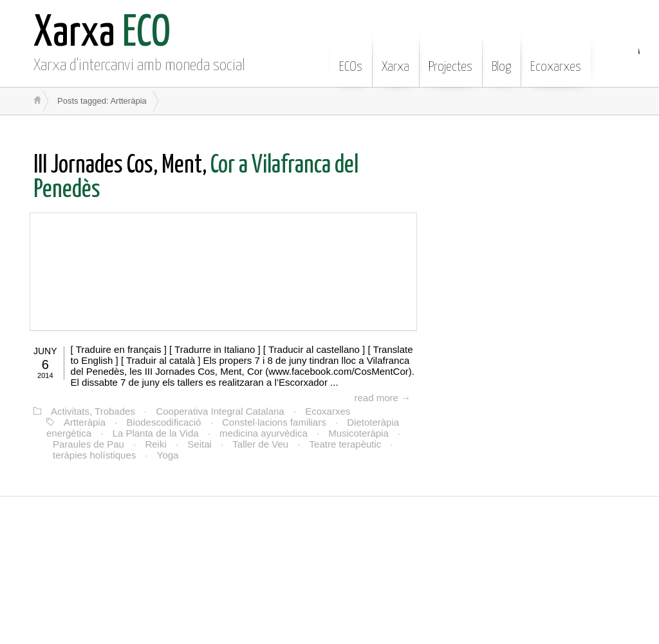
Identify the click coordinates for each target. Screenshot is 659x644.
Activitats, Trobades (93, 411)
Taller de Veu (260, 444)
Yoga (168, 455)
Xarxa (395, 57)
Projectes (450, 57)
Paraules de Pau (88, 444)
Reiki (155, 444)
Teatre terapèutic (346, 444)
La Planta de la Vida (156, 433)
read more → (382, 398)
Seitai (200, 444)
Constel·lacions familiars (274, 422)
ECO (102, 34)
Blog (501, 57)
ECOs (351, 57)
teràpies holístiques (94, 455)
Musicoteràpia (358, 433)
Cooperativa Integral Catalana (220, 411)
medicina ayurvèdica (264, 433)
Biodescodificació (164, 422)
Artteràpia (85, 422)
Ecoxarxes (556, 57)
